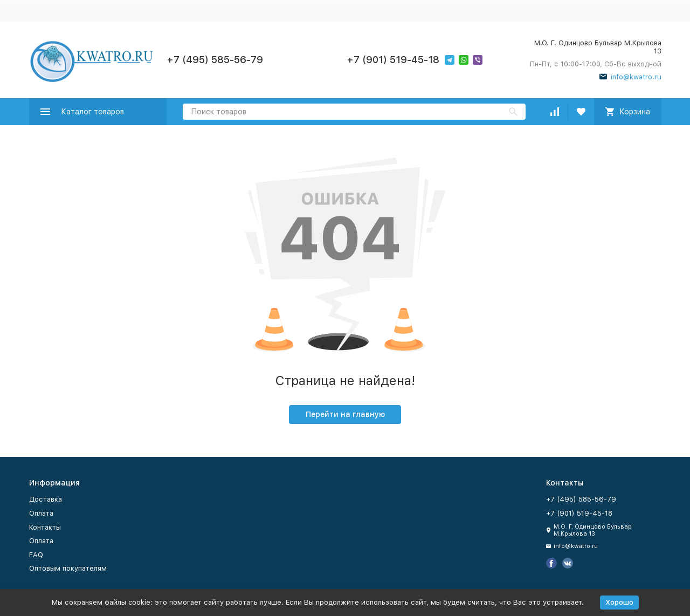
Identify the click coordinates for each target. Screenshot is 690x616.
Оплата (41, 513)
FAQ (36, 555)
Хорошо (619, 602)
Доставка (46, 499)
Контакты (45, 527)
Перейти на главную (345, 414)
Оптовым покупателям (68, 568)
